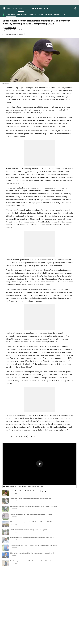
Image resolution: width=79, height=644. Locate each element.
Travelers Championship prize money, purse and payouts (28, 530)
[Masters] (57, 14)
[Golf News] (11, 14)
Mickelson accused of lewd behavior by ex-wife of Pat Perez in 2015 (32, 538)
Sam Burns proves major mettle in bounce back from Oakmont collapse (33, 561)
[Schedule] (33, 14)
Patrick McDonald (10, 28)
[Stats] (41, 14)
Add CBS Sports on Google (15, 34)
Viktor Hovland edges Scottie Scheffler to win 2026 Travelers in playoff (33, 506)
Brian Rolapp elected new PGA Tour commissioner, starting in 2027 (32, 553)
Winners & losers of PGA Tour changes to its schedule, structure (31, 514)
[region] (39, 464)
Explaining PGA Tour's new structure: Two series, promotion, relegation (33, 545)
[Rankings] (48, 14)
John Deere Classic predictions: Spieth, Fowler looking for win (30, 499)
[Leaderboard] (22, 14)
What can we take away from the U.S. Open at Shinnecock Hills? (31, 522)
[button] (64, 14)
